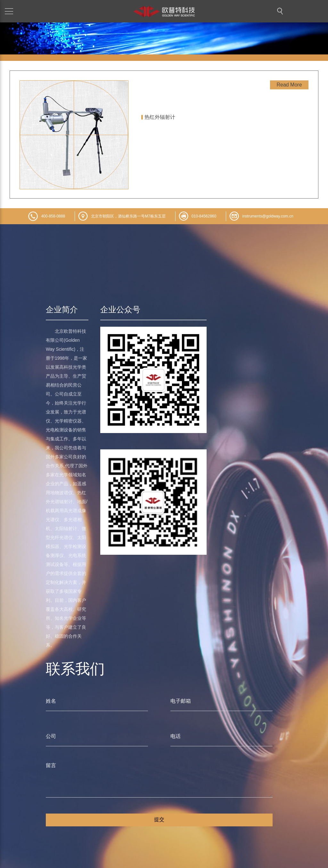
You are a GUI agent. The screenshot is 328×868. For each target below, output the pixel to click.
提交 (159, 819)
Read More (289, 85)
